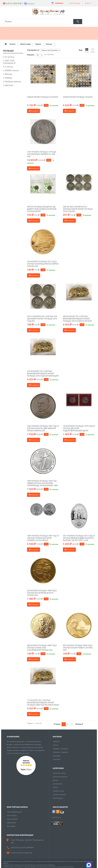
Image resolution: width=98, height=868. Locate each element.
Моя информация (14, 811)
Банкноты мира (59, 772)
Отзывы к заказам (60, 747)
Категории (58, 767)
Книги (59, 29)
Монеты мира (58, 790)
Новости (56, 740)
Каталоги (57, 758)
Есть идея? (11, 825)
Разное (10, 35)
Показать (31, 53)
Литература (58, 783)
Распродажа (58, 797)
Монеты (10, 29)
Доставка (57, 754)
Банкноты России (60, 775)
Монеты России (59, 793)
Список (93, 49)
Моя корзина (12, 818)
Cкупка (25, 35)
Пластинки (77, 29)
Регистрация (75, 3)
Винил (56, 779)
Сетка (87, 49)
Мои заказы (12, 814)
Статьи (56, 744)
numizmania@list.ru (24, 851)
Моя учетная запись (17, 806)
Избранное (11, 821)
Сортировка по (33, 49)
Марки (45, 29)
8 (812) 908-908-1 (14, 3)
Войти (88, 3)
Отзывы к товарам (61, 751)
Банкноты (28, 29)
